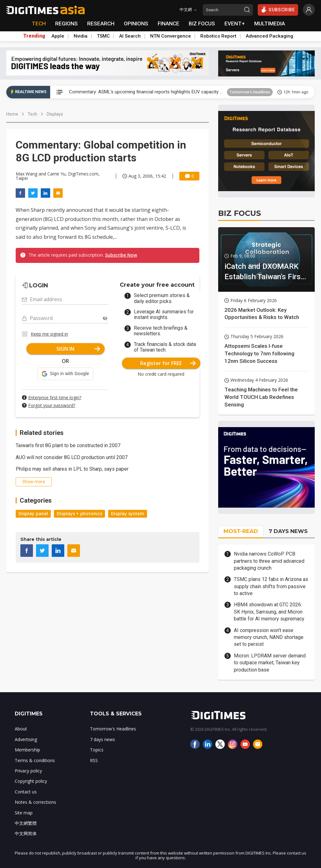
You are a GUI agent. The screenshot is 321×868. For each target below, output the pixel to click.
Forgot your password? (52, 405)
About (21, 729)
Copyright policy (31, 781)
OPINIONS (136, 24)
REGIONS (66, 24)
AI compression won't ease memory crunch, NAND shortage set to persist (269, 637)
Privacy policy (28, 771)
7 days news (103, 739)
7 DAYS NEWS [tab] (288, 531)
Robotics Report (218, 36)
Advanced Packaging (269, 36)
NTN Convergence (171, 36)
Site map (24, 813)
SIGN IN (78, 349)
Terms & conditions (35, 760)
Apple (58, 36)
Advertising (26, 739)
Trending (34, 36)
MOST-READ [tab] (241, 531)
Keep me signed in (49, 334)
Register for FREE (168, 363)
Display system (128, 513)
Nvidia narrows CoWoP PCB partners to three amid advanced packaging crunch (269, 561)
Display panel (33, 513)
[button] (65, 374)
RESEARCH (101, 24)
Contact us (26, 792)
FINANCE (168, 24)
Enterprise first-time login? (55, 397)
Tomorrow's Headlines (250, 92)
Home (12, 114)
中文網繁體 (26, 823)
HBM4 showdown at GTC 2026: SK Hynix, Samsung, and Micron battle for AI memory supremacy (269, 612)
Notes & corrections (35, 802)
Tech (32, 114)
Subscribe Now (121, 255)
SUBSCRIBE (278, 9)
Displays (55, 114)
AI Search (130, 36)
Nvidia (81, 36)
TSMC (103, 36)
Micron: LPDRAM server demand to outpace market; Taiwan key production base (270, 663)
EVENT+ (235, 24)
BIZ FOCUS (202, 24)
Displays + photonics (79, 513)
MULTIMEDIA (270, 24)
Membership (27, 750)
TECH (39, 24)
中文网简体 (26, 833)
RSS (94, 760)
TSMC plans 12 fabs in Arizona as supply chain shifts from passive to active (271, 586)
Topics (97, 750)
